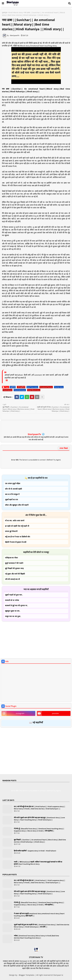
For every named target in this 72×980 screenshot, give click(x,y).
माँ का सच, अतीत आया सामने (15, 521)
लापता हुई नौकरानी (11, 531)
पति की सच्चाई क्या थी (12, 579)
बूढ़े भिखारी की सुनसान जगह (14, 568)
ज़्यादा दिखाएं (64, 448)
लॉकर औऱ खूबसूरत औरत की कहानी (17, 505)
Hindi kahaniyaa (20, 390)
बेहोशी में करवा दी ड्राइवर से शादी (16, 542)
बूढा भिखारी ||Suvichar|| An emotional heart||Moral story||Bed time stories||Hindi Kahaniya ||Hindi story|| (40, 841)
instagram (20, 713)
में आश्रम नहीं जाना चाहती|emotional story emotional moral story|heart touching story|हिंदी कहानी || (39, 915)
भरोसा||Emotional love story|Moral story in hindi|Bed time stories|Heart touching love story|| (36, 937)
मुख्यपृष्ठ (4, 12)
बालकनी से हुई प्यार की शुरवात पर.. (17, 605)
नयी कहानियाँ (21, 387)
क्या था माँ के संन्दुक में (12, 494)
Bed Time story (32, 387)
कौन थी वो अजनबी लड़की (14, 489)
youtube (55, 713)
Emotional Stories (46, 387)
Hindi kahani (7, 390)
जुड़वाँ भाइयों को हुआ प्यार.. (14, 595)
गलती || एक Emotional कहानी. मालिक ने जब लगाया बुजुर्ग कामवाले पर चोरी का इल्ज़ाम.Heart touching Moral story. (38, 863)
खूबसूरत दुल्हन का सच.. (13, 611)
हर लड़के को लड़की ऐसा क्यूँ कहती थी (17, 526)
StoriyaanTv (35, 434)
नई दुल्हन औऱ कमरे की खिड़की (15, 574)
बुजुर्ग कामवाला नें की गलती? (14, 563)
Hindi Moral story (15, 12)
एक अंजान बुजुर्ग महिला (13, 483)
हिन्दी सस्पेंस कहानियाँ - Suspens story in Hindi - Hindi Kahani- (35, 851)
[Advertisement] (36, 640)
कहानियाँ (13, 387)
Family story (59, 387)
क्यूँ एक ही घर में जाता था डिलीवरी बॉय (18, 537)
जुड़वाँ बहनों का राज (11, 500)
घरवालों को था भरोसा (12, 600)
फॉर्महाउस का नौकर (11, 558)
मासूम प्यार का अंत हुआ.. (13, 616)
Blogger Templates (27, 975)
